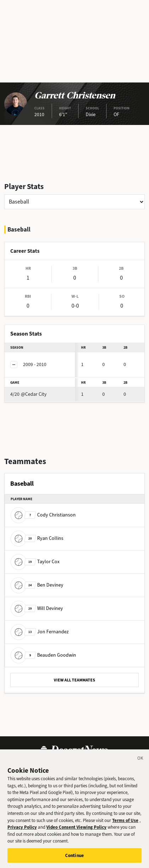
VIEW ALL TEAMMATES (74, 680)
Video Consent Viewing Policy (76, 832)
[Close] (141, 764)
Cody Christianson (43, 515)
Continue (74, 860)
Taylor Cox (35, 562)
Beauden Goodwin (43, 655)
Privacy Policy (22, 832)
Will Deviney (37, 608)
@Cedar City (28, 394)
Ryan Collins (37, 538)
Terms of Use (125, 825)
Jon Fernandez (40, 632)
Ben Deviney (37, 585)
